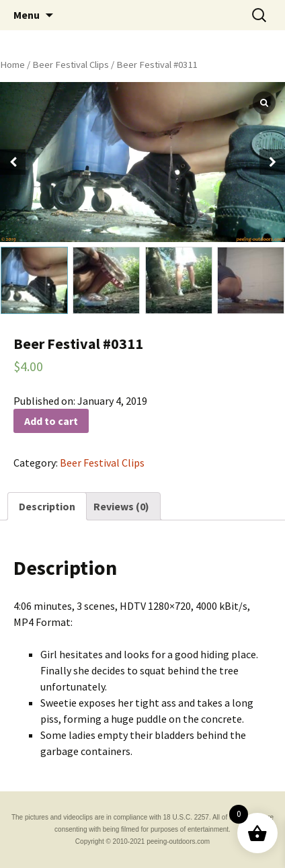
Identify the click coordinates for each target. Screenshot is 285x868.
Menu (27, 15)
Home (12, 65)
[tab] (47, 506)
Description (47, 506)
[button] (272, 162)
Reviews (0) (121, 506)
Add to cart (51, 421)
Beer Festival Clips (71, 65)
